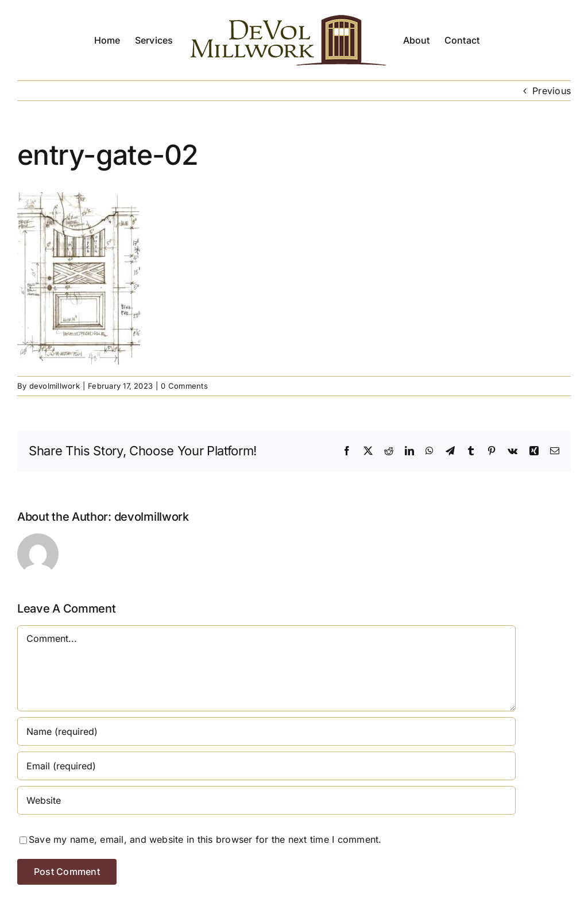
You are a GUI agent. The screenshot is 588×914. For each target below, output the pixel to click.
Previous (552, 91)
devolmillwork (55, 386)
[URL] (266, 800)
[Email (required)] (266, 766)
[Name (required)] (266, 731)
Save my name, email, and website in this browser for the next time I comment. (205, 839)
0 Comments (184, 386)
